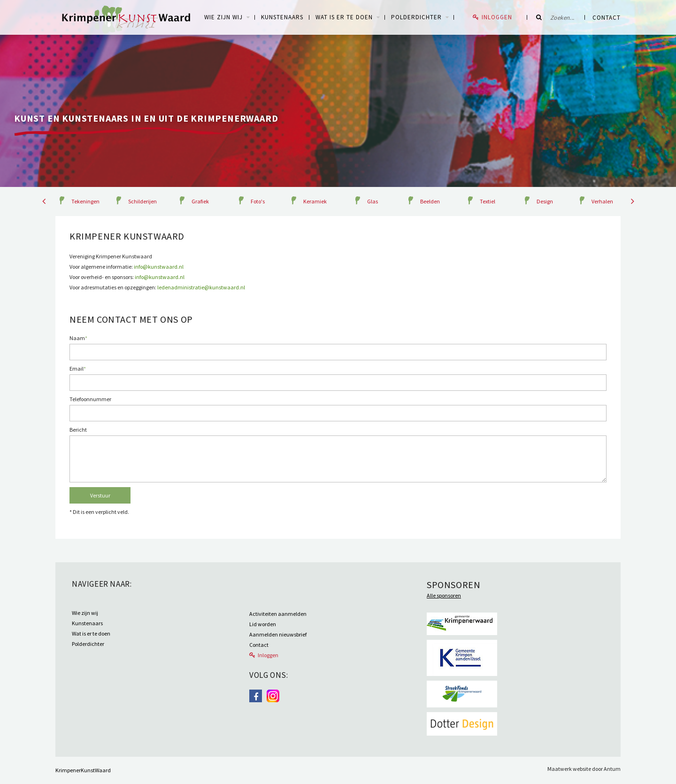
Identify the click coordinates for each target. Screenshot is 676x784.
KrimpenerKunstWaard (83, 770)
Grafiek (200, 201)
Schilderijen (142, 201)
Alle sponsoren (444, 595)
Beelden (430, 201)
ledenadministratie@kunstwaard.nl (201, 287)
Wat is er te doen (344, 17)
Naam (78, 338)
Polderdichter (416, 17)
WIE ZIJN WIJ (223, 17)
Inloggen (497, 17)
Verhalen (602, 201)
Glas (373, 201)
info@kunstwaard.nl (159, 267)
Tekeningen (85, 201)
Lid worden (263, 624)
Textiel (488, 201)
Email (78, 369)
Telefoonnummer (90, 399)
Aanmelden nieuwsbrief (278, 634)
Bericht (78, 430)
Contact (607, 18)
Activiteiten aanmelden (278, 614)
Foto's (258, 201)
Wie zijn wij (85, 613)
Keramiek (315, 201)
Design (545, 201)
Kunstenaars (282, 17)
